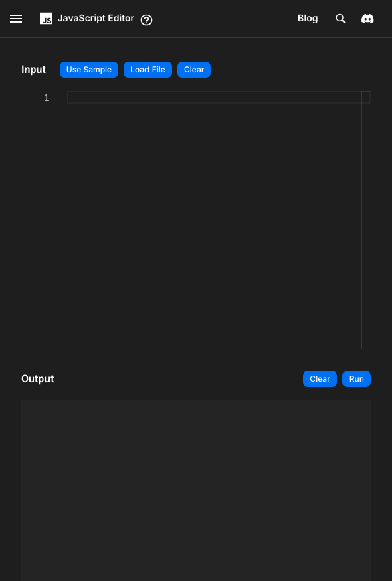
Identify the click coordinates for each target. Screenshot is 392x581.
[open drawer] (16, 19)
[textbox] (22, 220)
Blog (308, 18)
